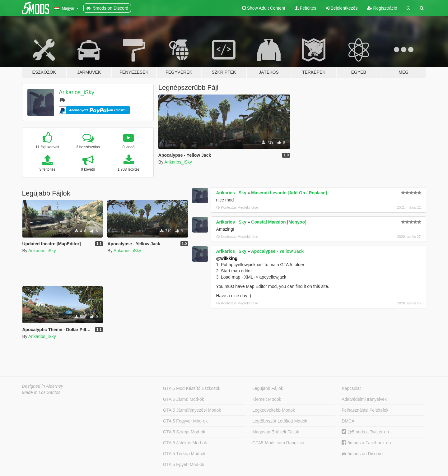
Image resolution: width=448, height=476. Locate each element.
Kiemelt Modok (267, 399)
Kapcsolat (351, 388)
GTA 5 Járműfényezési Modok (192, 410)
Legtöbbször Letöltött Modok (280, 421)
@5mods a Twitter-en (365, 432)
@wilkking (227, 258)
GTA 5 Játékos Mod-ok (185, 443)
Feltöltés (306, 8)
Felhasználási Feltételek (365, 410)
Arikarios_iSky (77, 92)
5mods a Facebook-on (366, 443)
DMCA (348, 421)
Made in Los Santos (41, 392)
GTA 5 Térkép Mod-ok (184, 454)
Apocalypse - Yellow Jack (277, 251)
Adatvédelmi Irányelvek (364, 399)
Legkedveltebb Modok (274, 410)
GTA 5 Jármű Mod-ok (184, 399)
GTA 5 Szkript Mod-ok (184, 432)
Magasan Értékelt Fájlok (276, 432)
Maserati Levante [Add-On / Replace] (289, 193)
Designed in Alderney (43, 386)
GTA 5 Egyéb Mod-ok (184, 464)
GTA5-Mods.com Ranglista (278, 443)
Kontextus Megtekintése (237, 207)
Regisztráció (382, 8)
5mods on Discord (362, 454)
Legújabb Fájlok (268, 388)
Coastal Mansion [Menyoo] (279, 222)
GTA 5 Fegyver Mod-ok (185, 421)
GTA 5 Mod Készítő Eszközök (192, 388)
